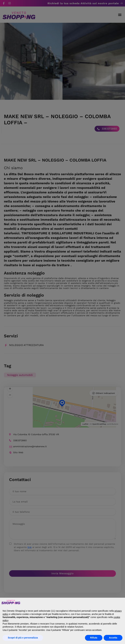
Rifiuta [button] (94, 638)
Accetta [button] (113, 638)
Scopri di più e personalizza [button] (23, 638)
